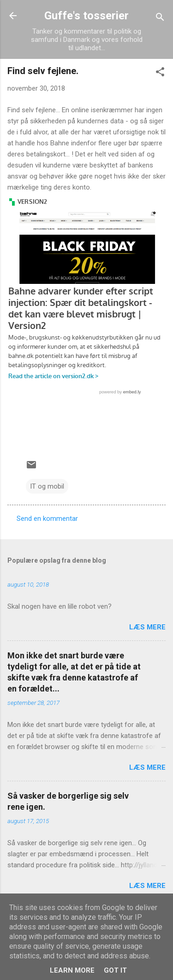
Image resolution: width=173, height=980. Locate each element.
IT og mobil (47, 486)
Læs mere (147, 627)
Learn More (72, 970)
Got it (115, 970)
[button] (160, 73)
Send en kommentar (47, 519)
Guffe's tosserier (86, 16)
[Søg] (160, 19)
